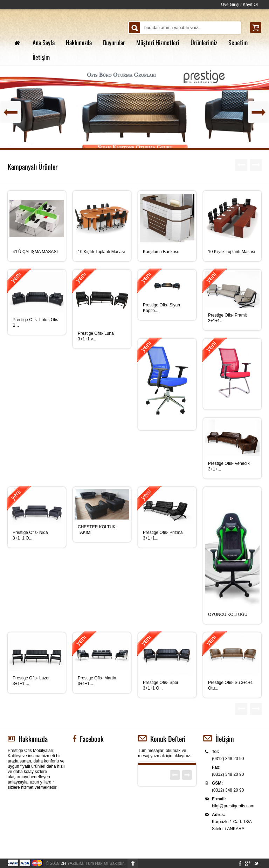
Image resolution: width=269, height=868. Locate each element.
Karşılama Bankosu (161, 252)
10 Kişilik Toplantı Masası (101, 252)
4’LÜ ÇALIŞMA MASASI (35, 252)
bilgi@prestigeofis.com (233, 806)
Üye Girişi (230, 5)
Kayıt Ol (250, 5)
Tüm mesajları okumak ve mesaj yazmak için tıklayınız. (165, 753)
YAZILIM (72, 863)
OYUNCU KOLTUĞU (228, 615)
